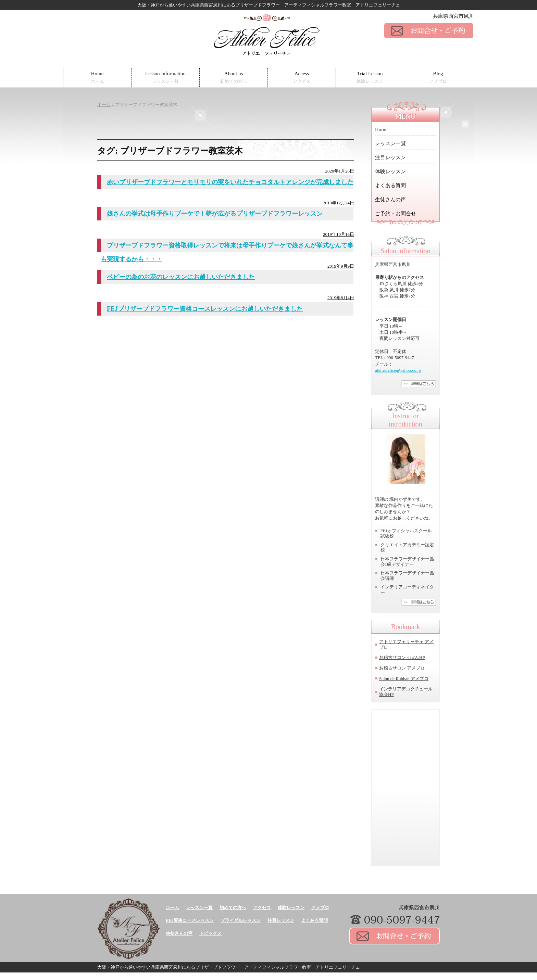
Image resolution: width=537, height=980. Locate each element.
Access (302, 78)
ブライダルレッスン (241, 920)
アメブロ (320, 908)
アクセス (262, 908)
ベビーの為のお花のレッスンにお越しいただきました (181, 277)
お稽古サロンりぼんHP (402, 657)
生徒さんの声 (390, 200)
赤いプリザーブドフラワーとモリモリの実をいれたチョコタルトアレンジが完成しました (230, 182)
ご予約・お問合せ (396, 214)
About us (234, 78)
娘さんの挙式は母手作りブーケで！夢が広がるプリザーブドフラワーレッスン (215, 214)
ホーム (172, 908)
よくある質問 (390, 186)
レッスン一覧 (390, 143)
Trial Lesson (370, 78)
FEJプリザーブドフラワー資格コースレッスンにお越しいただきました (205, 309)
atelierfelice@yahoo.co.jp (398, 370)
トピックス (210, 933)
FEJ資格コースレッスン (190, 920)
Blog (438, 78)
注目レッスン (390, 157)
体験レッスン (390, 171)
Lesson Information (165, 78)
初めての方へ (233, 908)
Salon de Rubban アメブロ (404, 679)
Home (97, 78)
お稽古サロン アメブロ (402, 668)
